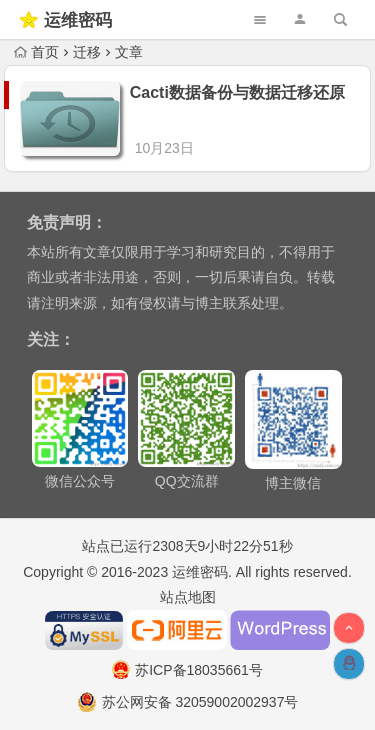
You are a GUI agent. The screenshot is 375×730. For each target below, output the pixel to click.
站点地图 (188, 579)
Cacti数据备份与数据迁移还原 (237, 92)
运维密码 (78, 20)
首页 (36, 52)
